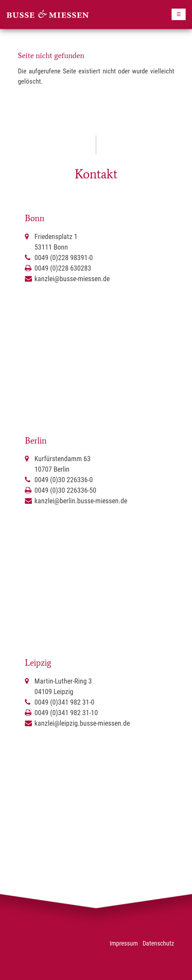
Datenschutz (158, 943)
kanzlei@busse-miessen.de (72, 279)
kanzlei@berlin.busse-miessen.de (81, 501)
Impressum (124, 943)
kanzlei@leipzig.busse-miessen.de (82, 723)
